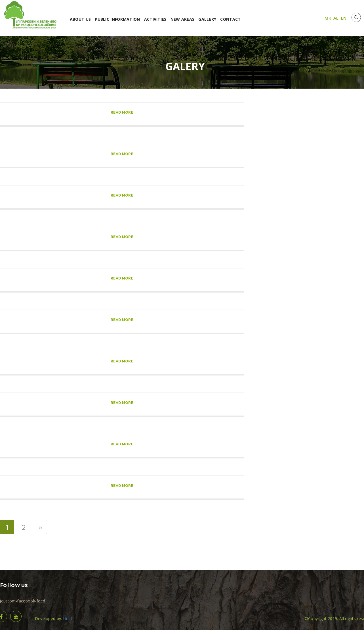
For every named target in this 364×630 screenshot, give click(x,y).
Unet (68, 618)
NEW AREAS (183, 19)
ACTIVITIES (155, 19)
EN (344, 18)
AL (336, 18)
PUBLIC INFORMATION (117, 19)
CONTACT (230, 19)
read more (122, 112)
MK (328, 18)
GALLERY (207, 19)
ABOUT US (80, 19)
